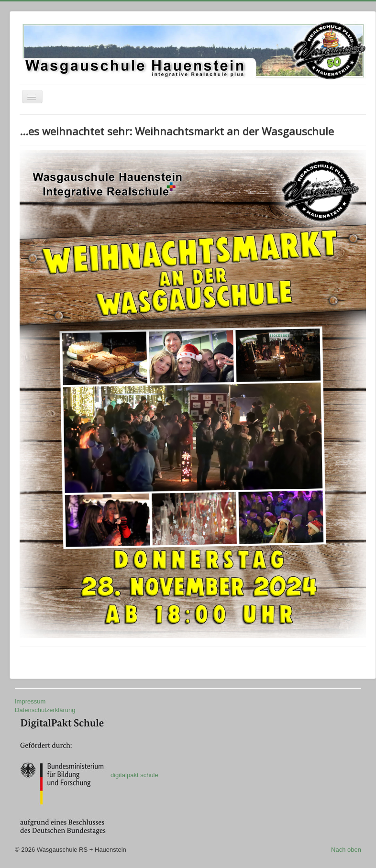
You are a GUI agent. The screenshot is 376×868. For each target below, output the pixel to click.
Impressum (30, 701)
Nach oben (346, 850)
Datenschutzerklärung (45, 710)
